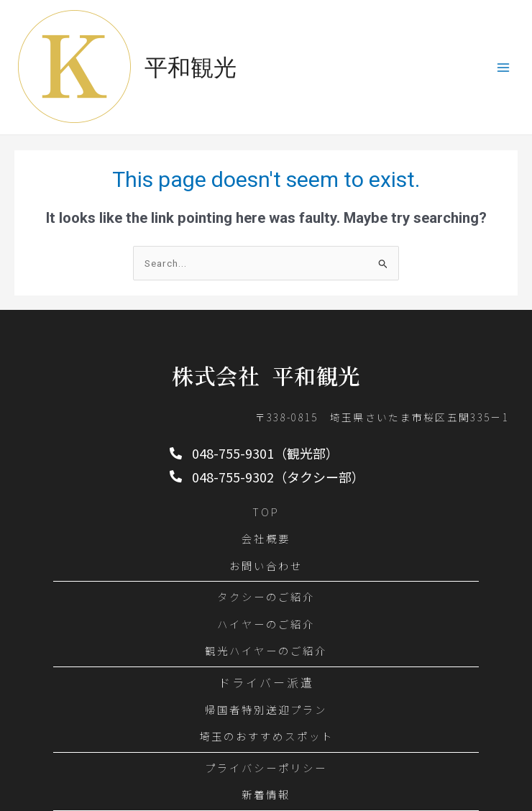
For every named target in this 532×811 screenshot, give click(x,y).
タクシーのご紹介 (266, 596)
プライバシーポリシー (266, 768)
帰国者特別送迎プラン (266, 709)
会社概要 (266, 538)
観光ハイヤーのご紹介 (266, 650)
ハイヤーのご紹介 (266, 624)
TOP (266, 512)
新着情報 (266, 794)
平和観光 (191, 68)
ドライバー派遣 (266, 683)
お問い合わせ (266, 565)
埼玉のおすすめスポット (266, 736)
